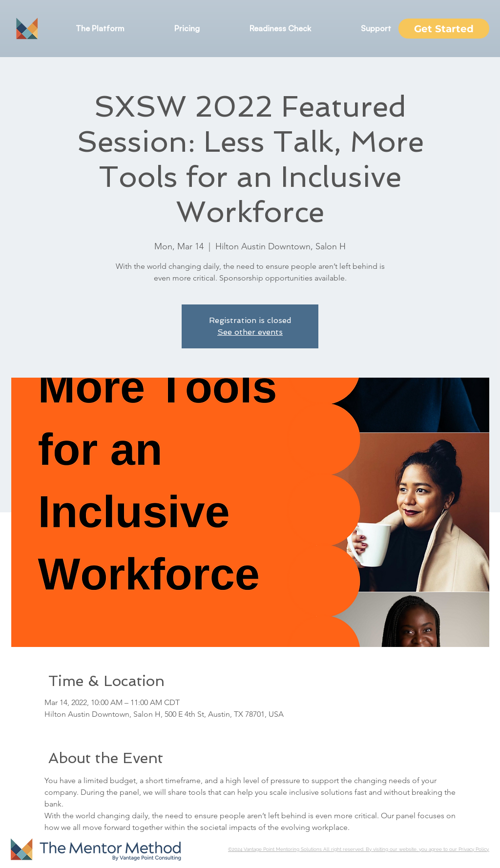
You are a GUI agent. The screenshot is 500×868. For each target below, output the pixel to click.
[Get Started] (444, 29)
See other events (250, 332)
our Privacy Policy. (469, 849)
